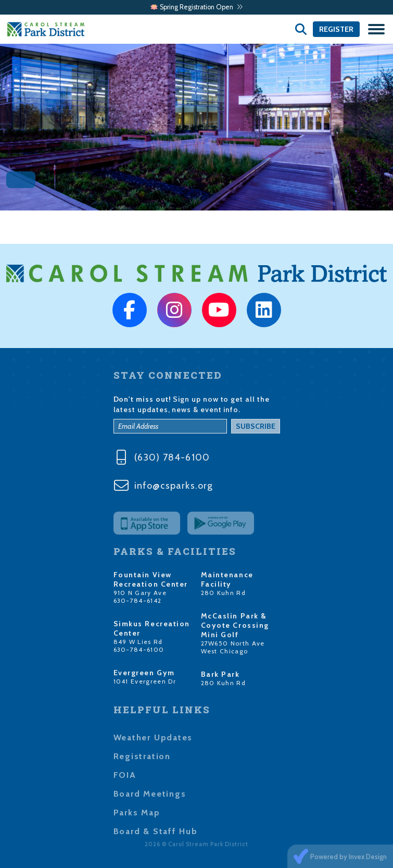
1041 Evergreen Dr (145, 681)
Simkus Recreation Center (152, 628)
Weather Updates (153, 737)
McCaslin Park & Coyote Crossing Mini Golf (235, 625)
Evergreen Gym (144, 673)
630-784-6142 (138, 600)
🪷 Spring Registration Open (196, 7)
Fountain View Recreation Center (151, 579)
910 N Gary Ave (140, 593)
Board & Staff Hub (156, 831)
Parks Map (137, 813)
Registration (142, 756)
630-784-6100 (139, 649)
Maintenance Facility (227, 579)
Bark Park (220, 674)
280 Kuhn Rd (224, 593)
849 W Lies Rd (138, 642)
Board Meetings (150, 794)
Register (336, 29)
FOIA (125, 775)
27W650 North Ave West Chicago (233, 647)
